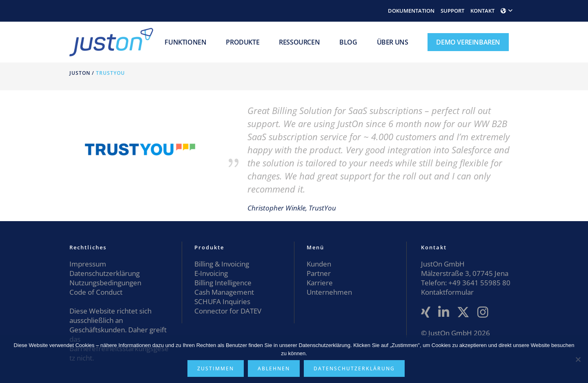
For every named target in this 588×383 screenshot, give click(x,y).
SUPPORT (452, 11)
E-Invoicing (211, 273)
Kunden (319, 264)
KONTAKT (482, 11)
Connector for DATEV (228, 311)
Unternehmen (329, 292)
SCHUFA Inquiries (222, 301)
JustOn (80, 73)
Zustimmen (216, 368)
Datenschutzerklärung (105, 273)
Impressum (88, 264)
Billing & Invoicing (222, 264)
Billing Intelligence (223, 283)
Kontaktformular (447, 292)
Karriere (320, 283)
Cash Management (224, 292)
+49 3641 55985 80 (479, 283)
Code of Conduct (96, 292)
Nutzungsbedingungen (105, 283)
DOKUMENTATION (411, 11)
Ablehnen (274, 368)
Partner (319, 273)
